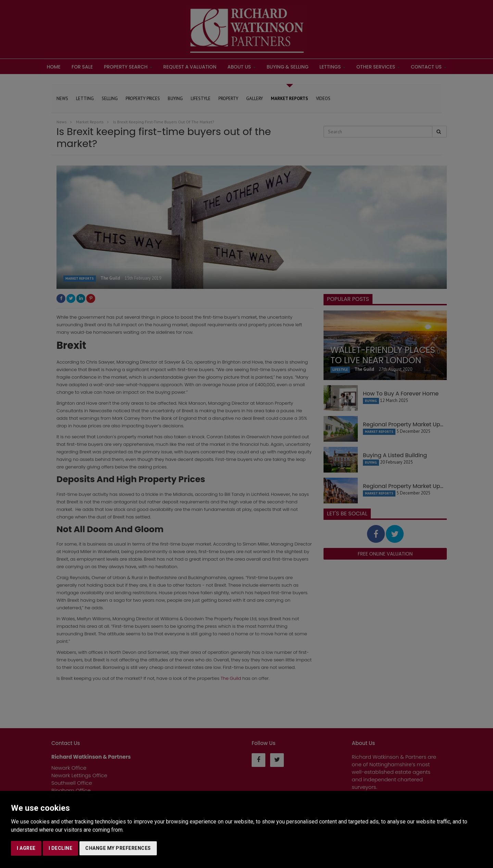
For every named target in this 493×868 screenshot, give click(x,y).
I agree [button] (26, 848)
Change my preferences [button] (118, 848)
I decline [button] (61, 848)
